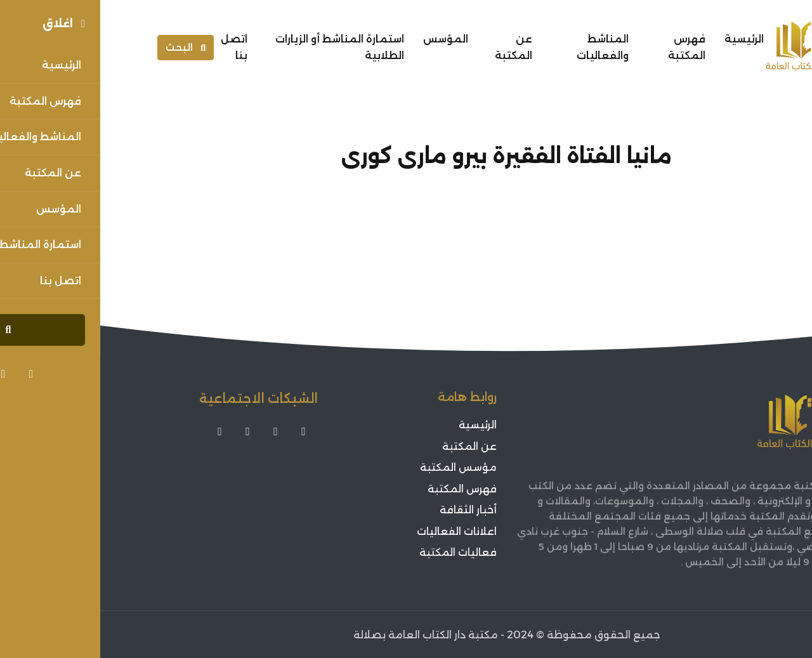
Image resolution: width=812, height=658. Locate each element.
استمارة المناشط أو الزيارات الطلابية (239, 47)
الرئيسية (644, 39)
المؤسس (345, 39)
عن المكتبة (413, 47)
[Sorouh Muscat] (709, 48)
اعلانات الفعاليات (357, 531)
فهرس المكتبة (586, 47)
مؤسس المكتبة (358, 467)
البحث (85, 47)
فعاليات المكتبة (358, 552)
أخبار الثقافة (368, 510)
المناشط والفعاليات (502, 47)
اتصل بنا (134, 47)
